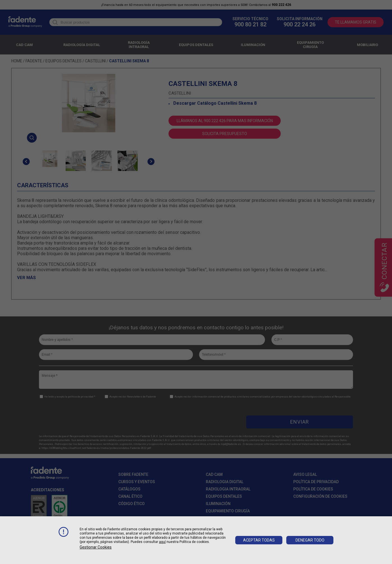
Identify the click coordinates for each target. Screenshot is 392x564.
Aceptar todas (259, 540)
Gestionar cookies (96, 547)
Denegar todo (310, 540)
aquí (162, 542)
